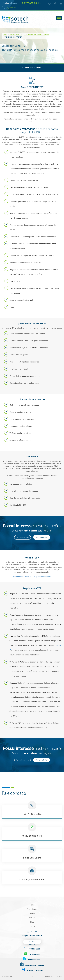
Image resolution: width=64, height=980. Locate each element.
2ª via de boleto (32, 942)
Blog (32, 922)
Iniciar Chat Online (32, 858)
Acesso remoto (34, 970)
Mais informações (22, 537)
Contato (32, 926)
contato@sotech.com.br (32, 880)
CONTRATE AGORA (32, 68)
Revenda (32, 918)
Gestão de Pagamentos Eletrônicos (37, 35)
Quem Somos (32, 909)
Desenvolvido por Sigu (53, 976)
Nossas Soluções (16, 35)
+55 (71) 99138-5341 (32, 836)
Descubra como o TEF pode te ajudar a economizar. (32, 577)
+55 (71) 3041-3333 (32, 814)
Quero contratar (42, 537)
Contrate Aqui (31, 3)
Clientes (32, 914)
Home (5, 35)
